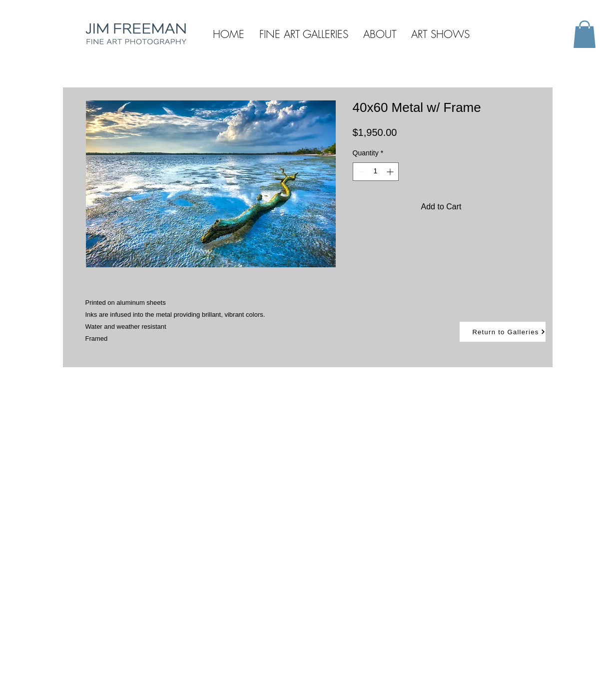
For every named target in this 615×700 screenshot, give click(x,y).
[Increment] (391, 172)
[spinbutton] (376, 172)
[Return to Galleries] (503, 332)
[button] (585, 34)
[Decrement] (360, 172)
